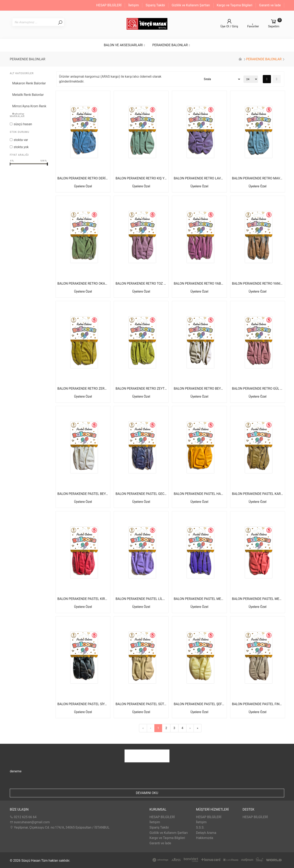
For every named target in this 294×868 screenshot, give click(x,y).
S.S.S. (200, 827)
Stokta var (21, 140)
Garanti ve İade (270, 5)
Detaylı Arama (206, 833)
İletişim (134, 5)
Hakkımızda (205, 838)
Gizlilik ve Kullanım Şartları (191, 5)
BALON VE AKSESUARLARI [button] (124, 45)
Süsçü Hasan (23, 124)
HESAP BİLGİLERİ (109, 5)
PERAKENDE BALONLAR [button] (171, 45)
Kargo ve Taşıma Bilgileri (235, 5)
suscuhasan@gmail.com (30, 822)
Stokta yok (21, 147)
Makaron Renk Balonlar (29, 83)
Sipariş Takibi (155, 5)
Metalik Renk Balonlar (28, 95)
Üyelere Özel (83, 186)
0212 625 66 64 (23, 817)
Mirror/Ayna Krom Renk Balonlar (29, 110)
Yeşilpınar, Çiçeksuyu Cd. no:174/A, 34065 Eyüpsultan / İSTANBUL (60, 827)
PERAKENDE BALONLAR (264, 59)
